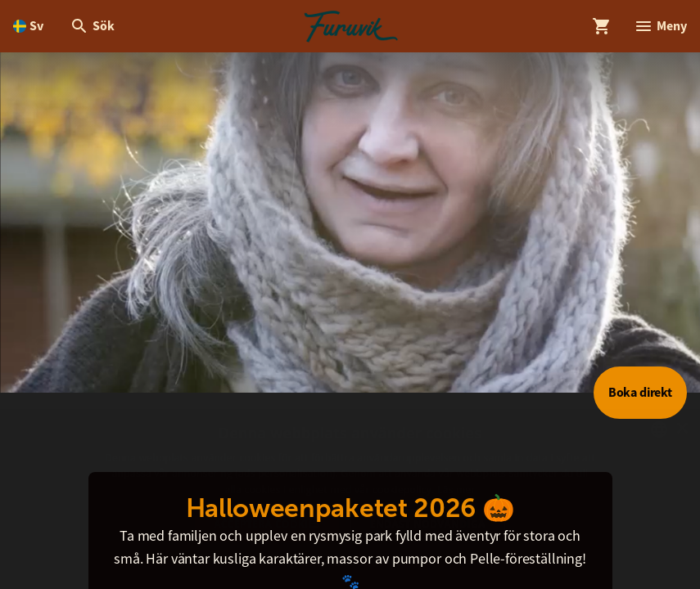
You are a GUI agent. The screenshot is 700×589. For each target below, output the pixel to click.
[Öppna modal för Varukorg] (602, 26)
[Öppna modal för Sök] (92, 26)
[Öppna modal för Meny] (660, 26)
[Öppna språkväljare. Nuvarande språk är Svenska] (28, 26)
